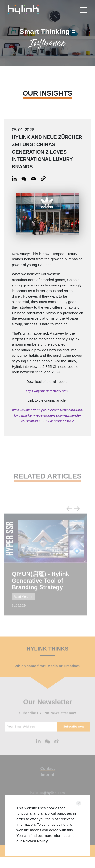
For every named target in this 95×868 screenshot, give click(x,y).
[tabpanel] (46, 570)
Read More (23, 602)
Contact (48, 774)
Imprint (47, 780)
